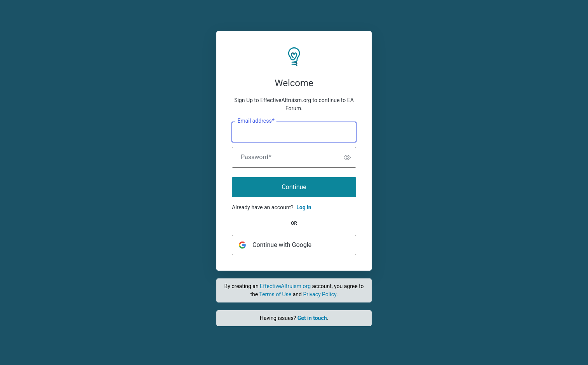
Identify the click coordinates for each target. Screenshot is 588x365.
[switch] (347, 157)
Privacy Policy (319, 294)
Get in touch (312, 318)
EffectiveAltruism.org (285, 286)
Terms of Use (275, 294)
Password (256, 157)
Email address (256, 121)
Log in (304, 207)
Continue (294, 187)
